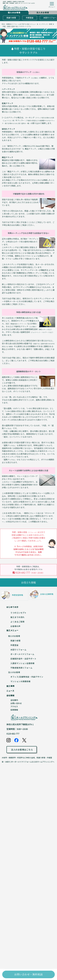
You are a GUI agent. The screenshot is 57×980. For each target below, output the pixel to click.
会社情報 (10, 695)
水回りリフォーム (18, 650)
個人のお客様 (14, 636)
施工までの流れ (17, 617)
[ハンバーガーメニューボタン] (52, 5)
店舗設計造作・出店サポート (23, 659)
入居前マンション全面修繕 (22, 663)
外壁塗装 (30, 18)
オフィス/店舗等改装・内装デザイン (27, 677)
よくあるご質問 (17, 622)
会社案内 (14, 700)
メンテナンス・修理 (45, 24)
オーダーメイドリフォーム (22, 654)
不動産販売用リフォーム (21, 668)
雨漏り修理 (11, 18)
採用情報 (14, 710)
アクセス (14, 706)
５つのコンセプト (18, 613)
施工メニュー (32, 24)
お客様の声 (15, 626)
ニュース (10, 691)
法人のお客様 (14, 672)
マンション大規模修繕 (20, 681)
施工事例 (10, 686)
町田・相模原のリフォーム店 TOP (13, 24)
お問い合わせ (16, 703)
